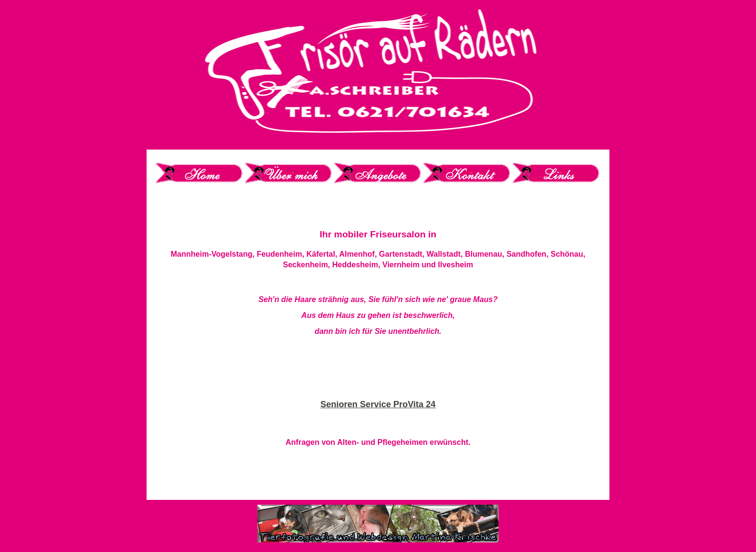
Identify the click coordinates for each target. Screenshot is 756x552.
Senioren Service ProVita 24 (378, 404)
